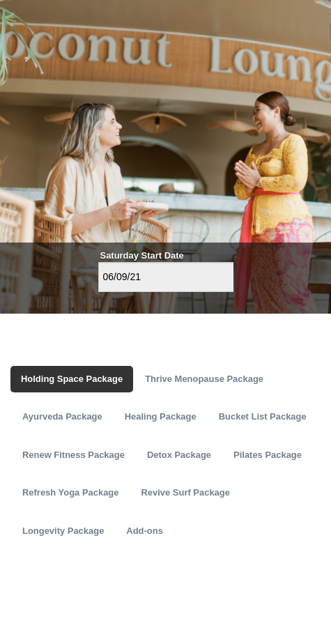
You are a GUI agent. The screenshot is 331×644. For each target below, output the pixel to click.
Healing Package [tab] (161, 416)
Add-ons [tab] (145, 531)
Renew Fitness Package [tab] (74, 455)
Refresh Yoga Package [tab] (70, 492)
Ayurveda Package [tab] (62, 416)
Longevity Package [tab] (63, 531)
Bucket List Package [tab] (263, 416)
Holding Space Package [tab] (72, 379)
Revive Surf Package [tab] (185, 492)
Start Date (163, 255)
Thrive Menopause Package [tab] (204, 379)
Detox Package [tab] (179, 455)
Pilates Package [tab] (268, 455)
